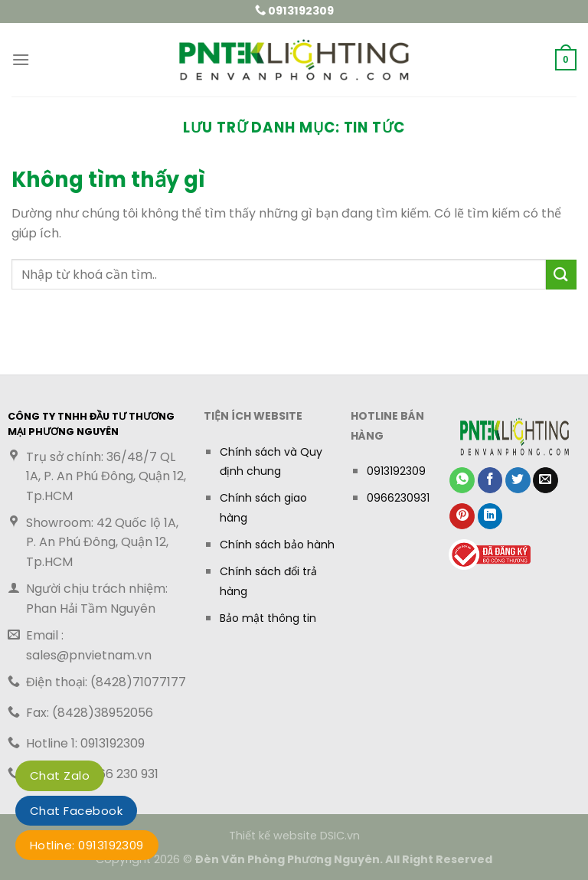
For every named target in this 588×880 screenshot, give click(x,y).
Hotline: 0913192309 (87, 845)
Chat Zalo (60, 775)
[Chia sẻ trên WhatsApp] (462, 480)
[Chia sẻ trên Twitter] (518, 480)
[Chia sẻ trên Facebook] (490, 480)
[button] (21, 59)
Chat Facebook (76, 811)
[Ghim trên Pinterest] (462, 516)
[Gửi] (561, 275)
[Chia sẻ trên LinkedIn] (490, 516)
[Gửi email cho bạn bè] (546, 480)
